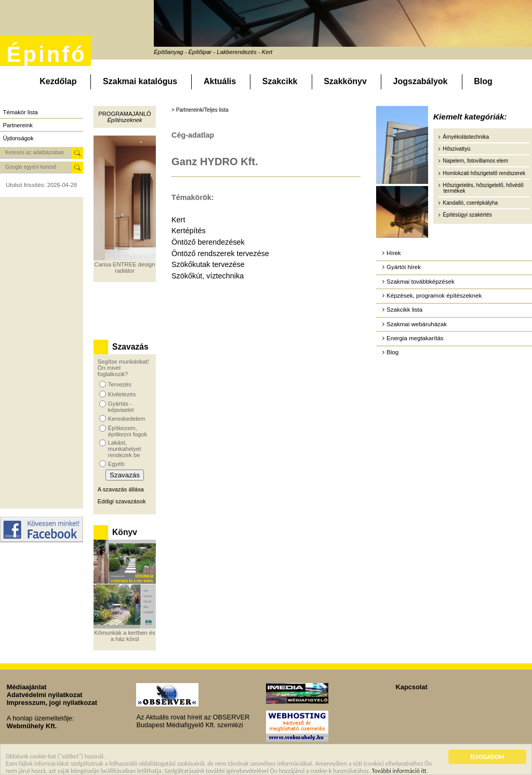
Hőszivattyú (456, 149)
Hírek (394, 253)
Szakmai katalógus (140, 81)
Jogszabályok (421, 81)
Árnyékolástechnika (466, 137)
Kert (178, 220)
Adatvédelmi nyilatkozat (45, 695)
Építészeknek (124, 120)
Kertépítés (189, 231)
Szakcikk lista (404, 310)
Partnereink (18, 125)
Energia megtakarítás (415, 338)
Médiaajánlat (27, 687)
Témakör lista (21, 112)
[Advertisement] (42, 353)
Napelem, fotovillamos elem (475, 161)
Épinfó (46, 54)
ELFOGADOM (487, 759)
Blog (483, 81)
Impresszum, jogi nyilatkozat (52, 703)
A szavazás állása (121, 489)
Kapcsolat (412, 687)
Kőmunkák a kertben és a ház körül (125, 636)
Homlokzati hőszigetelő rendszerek (484, 173)
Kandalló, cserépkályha (470, 203)
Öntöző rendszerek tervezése (220, 253)
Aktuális (220, 81)
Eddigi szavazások (122, 501)
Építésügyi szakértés (467, 215)
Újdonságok (18, 138)
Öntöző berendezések (208, 242)
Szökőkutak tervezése (208, 264)
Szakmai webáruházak (417, 324)
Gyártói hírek (404, 267)
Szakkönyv (345, 81)
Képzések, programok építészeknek (434, 296)
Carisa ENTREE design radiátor (125, 268)
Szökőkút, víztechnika (208, 276)
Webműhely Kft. (32, 726)
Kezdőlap (58, 81)
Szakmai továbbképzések (421, 282)
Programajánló (124, 114)
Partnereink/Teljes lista (202, 110)
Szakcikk (280, 81)
